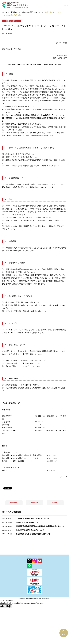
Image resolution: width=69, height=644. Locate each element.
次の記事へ (55, 503)
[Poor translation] (8, 606)
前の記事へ (14, 503)
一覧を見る (34, 503)
